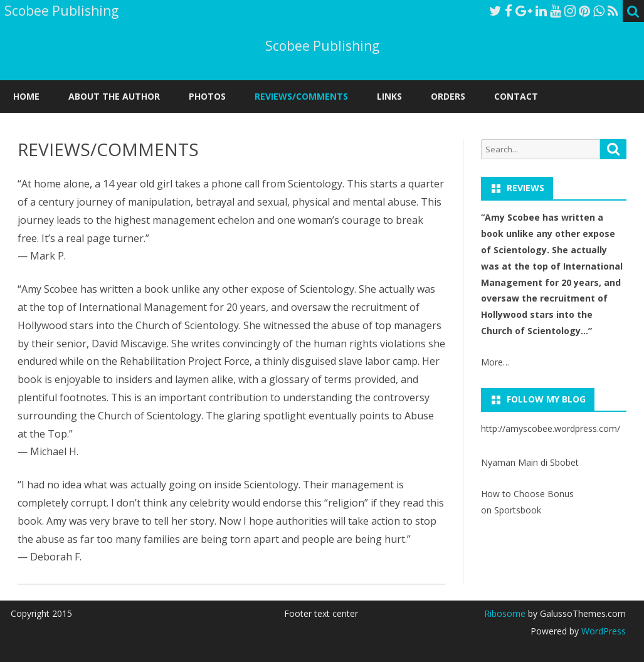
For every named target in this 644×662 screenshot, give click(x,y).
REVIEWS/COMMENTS (301, 96)
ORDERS (448, 96)
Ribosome (505, 613)
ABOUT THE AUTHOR (114, 96)
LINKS (389, 96)
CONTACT (516, 96)
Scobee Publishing (322, 46)
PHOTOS (207, 96)
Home (26, 96)
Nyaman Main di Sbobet (530, 462)
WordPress (602, 631)
